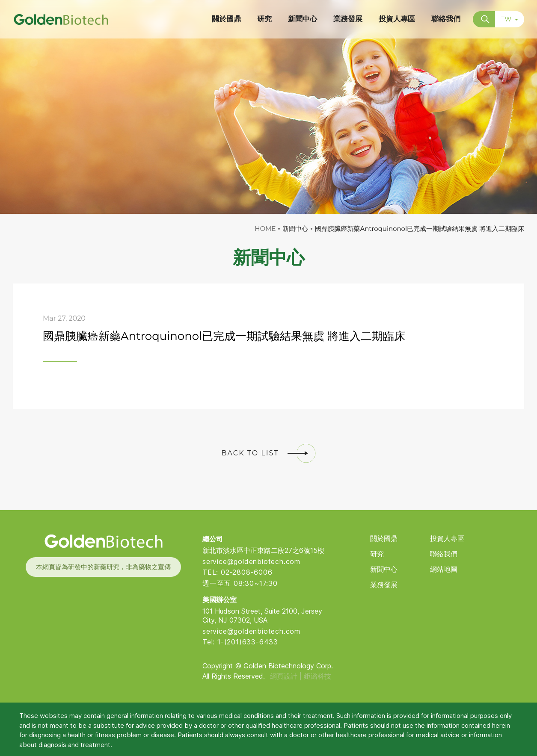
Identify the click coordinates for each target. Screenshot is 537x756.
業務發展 (384, 585)
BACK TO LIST (269, 453)
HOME (265, 229)
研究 (377, 554)
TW (510, 19)
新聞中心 (384, 569)
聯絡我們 (444, 554)
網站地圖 (444, 569)
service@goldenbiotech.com (251, 561)
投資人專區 (447, 539)
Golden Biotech (103, 541)
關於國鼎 (384, 539)
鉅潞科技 (317, 676)
